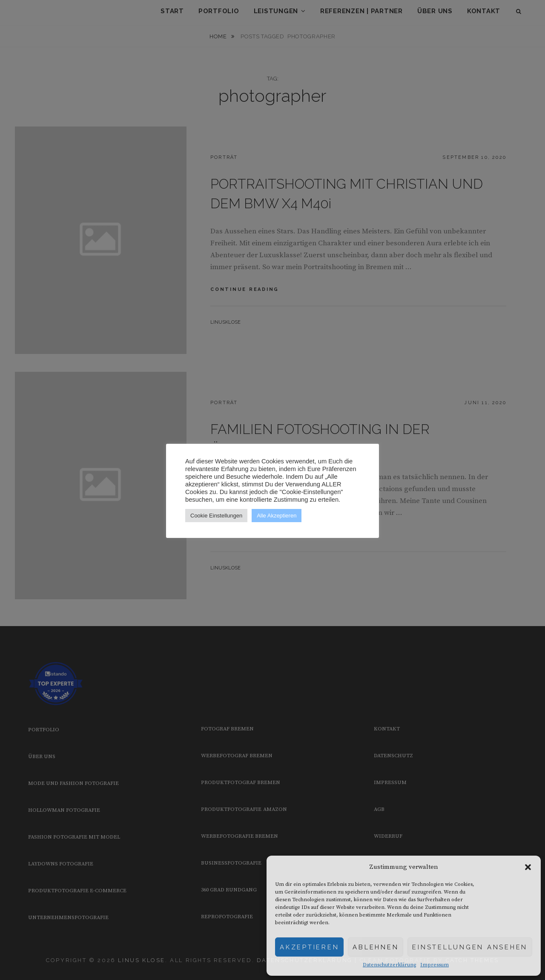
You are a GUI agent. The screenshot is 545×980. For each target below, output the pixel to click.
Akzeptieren (309, 947)
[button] (528, 867)
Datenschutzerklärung (389, 965)
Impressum (435, 965)
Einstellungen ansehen (470, 947)
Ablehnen (376, 947)
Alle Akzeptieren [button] (277, 516)
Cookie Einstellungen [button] (216, 516)
